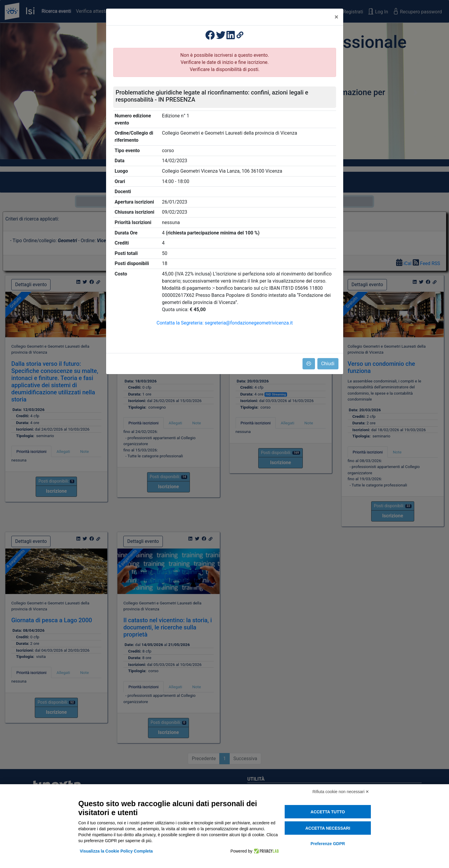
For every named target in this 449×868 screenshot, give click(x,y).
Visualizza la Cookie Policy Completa (116, 851)
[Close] (337, 17)
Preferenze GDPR (328, 844)
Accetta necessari (328, 828)
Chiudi (328, 364)
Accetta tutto (328, 812)
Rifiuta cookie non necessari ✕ (341, 792)
